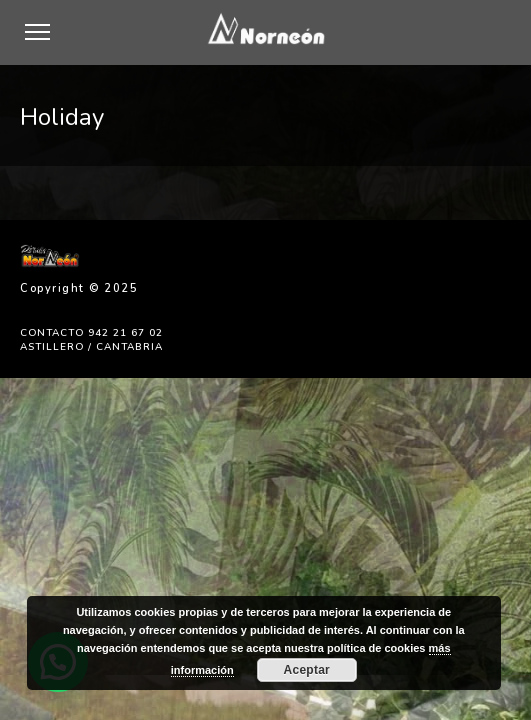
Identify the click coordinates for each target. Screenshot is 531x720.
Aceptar (307, 670)
